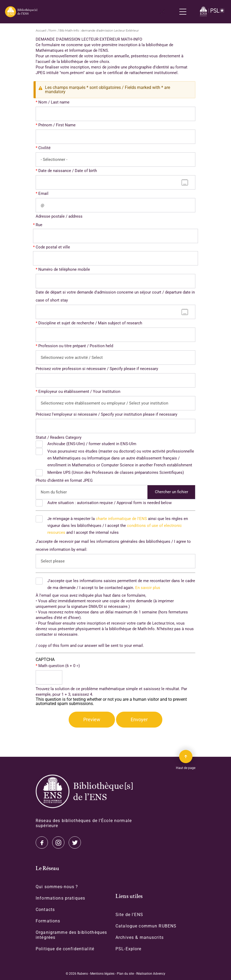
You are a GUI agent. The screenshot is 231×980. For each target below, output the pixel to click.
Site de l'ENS (129, 915)
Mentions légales (102, 974)
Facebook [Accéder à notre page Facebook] (75, 843)
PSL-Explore (129, 949)
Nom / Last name (54, 102)
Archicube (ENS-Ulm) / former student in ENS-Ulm (92, 444)
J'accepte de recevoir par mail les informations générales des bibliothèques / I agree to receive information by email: (113, 545)
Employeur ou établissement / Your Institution (79, 392)
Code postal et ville (53, 247)
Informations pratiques (60, 898)
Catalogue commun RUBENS (146, 926)
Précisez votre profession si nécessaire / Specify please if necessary (97, 369)
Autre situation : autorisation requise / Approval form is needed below (110, 503)
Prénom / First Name (57, 125)
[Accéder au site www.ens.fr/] (213, 12)
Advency (159, 974)
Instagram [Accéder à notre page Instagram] (58, 843)
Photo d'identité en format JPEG (64, 480)
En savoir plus (148, 588)
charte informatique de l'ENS (121, 519)
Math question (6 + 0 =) (59, 666)
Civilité (44, 148)
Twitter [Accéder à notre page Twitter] (42, 843)
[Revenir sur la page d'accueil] (21, 12)
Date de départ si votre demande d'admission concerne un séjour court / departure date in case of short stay (115, 296)
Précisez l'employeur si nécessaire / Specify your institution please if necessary (106, 414)
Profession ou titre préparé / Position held (76, 346)
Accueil (41, 31)
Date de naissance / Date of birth (68, 171)
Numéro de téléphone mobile (64, 269)
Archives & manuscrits (140, 937)
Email (43, 194)
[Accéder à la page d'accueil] (84, 791)
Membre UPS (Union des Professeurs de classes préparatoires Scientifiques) (116, 472)
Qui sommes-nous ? (57, 887)
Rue (39, 225)
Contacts (45, 910)
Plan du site (125, 974)
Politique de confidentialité (65, 949)
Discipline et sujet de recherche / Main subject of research (90, 323)
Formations (48, 921)
